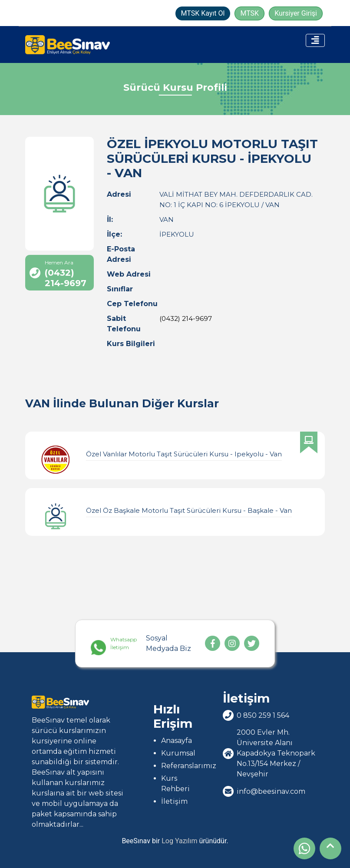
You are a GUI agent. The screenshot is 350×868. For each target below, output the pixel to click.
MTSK (249, 13)
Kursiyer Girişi (296, 13)
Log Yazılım (179, 841)
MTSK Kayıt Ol (203, 13)
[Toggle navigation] (315, 40)
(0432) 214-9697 (186, 318)
